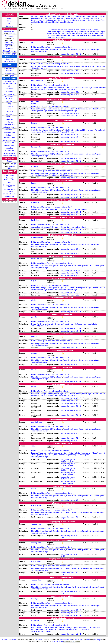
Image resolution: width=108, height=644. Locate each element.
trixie (9, 109)
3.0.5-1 (78, 381)
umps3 (85, 34)
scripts (6, 46)
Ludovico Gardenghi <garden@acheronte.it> (48, 88)
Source (9, 161)
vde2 (49, 35)
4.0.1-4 (78, 610)
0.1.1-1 (78, 212)
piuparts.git (97, 640)
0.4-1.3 (78, 71)
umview (90, 34)
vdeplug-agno (61, 35)
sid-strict (9, 89)
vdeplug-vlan (36, 580)
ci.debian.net (9, 197)
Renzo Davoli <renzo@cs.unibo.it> (76, 50)
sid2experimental (9, 84)
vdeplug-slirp (81, 35)
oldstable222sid (9, 153)
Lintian (9, 182)
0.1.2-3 (78, 158)
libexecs (95, 30)
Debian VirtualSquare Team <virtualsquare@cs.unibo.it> (52, 47)
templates (12, 33)
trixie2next (9, 119)
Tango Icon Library (57, 641)
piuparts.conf (9, 42)
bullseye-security (9, 140)
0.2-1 (78, 249)
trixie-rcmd (9, 112)
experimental (9, 81)
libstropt (68, 32)
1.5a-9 (78, 292)
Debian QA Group (9, 175)
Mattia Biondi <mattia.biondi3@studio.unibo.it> (48, 266)
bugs (14, 164)
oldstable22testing (9, 156)
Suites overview (9, 62)
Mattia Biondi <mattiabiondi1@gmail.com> (47, 50)
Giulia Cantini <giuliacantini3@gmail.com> (47, 130)
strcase (79, 34)
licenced (15, 640)
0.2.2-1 (78, 312)
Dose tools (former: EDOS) (9, 179)
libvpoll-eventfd (37, 259)
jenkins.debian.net (9, 194)
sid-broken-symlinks (9, 98)
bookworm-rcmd (9, 125)
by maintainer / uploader (9, 70)
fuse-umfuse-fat (70, 30)
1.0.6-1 (78, 328)
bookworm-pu (9, 130)
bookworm (9, 122)
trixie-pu (9, 117)
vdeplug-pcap (71, 35)
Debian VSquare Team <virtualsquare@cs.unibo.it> (50, 64)
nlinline (60, 34)
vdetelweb (61, 37)
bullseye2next (9, 145)
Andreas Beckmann (66, 640)
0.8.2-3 (78, 398)
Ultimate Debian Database (9, 190)
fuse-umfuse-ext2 (57, 30)
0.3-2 (78, 113)
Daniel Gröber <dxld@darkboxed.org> (63, 175)
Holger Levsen (79, 640)
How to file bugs (9, 31)
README (9, 48)
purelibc (66, 34)
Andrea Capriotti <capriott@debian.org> (62, 89)
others (88, 640)
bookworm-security (9, 127)
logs (14, 46)
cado (49, 30)
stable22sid (9, 151)
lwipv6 (55, 34)
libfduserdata (51, 32)
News (9, 21)
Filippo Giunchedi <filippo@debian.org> (64, 629)
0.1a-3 (78, 92)
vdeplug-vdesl (91, 35)
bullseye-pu (9, 143)
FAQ (9, 24)
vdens (53, 35)
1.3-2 (78, 135)
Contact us (9, 26)
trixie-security (9, 114)
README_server (9, 51)
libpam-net (60, 32)
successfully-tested (68, 54)
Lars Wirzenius (39, 640)
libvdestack (83, 32)
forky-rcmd (9, 106)
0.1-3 (78, 270)
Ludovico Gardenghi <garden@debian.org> (47, 66)
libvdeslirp (75, 32)
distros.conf (9, 44)
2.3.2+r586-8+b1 (67, 461)
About (9, 18)
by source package (9, 73)
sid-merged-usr (9, 94)
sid (9, 86)
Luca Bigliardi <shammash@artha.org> (62, 455)
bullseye (9, 135)
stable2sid (9, 148)
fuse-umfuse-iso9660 (84, 30)
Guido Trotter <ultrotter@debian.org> (78, 66)
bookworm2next (9, 66)
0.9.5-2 (78, 54)
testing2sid (10, 101)
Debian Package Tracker (9, 186)
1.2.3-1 (78, 634)
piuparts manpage (9, 54)
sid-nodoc (9, 91)
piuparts (4, 640)
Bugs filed (9, 59)
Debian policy (9, 36)
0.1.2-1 (78, 195)
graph (12, 76)
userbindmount (99, 34)
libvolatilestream (93, 32)
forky (9, 104)
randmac (73, 34)
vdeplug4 (54, 37)
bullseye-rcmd (9, 138)
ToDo (9, 168)
